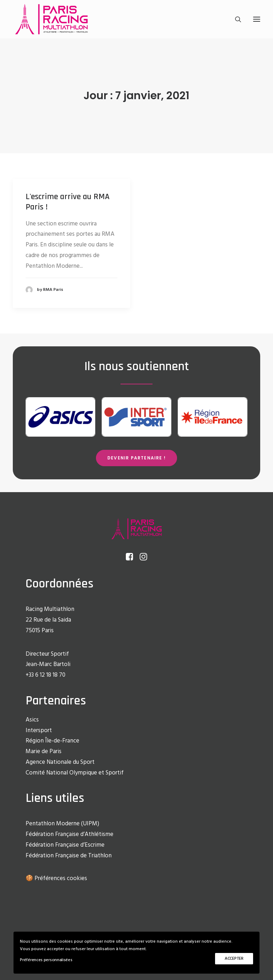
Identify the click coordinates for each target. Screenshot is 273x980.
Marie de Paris (44, 752)
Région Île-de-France (52, 741)
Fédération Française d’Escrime (65, 845)
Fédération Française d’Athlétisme (69, 834)
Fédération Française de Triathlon (69, 856)
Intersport (39, 731)
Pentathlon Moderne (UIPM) (62, 824)
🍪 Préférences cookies (56, 878)
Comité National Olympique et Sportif (75, 773)
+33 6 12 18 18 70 (45, 675)
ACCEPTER (234, 959)
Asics (32, 720)
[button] (257, 19)
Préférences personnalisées (46, 960)
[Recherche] (235, 19)
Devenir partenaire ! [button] (136, 458)
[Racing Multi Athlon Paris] (51, 19)
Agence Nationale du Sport (60, 762)
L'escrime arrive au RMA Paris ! (68, 202)
